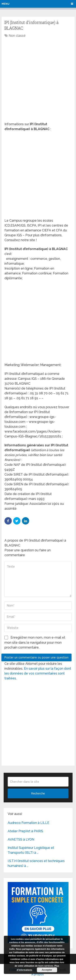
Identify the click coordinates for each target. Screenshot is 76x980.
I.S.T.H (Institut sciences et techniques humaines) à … (36, 863)
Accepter (47, 970)
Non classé (17, 36)
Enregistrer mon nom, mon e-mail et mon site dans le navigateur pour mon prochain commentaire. (35, 642)
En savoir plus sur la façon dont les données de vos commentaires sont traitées (38, 673)
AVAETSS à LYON (21, 839)
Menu (5, 4)
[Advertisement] (38, 80)
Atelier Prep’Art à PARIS (25, 831)
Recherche (38, 793)
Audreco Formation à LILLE (28, 823)
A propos (38, 974)
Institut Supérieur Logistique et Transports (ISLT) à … (31, 850)
